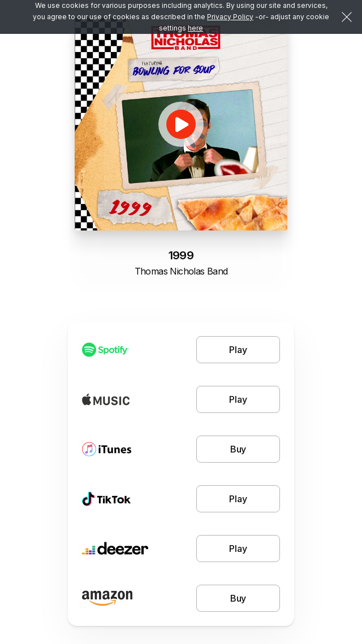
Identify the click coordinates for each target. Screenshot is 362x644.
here (195, 28)
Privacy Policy (230, 17)
